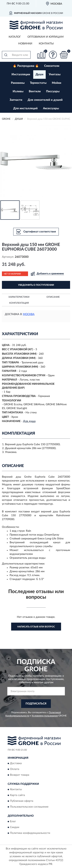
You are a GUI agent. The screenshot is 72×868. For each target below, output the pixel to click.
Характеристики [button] (19, 297)
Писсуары (53, 91)
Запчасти (16, 100)
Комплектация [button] (19, 303)
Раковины (18, 83)
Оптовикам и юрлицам (46, 37)
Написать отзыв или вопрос (36, 627)
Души (39, 74)
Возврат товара (20, 775)
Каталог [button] (15, 37)
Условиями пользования (45, 716)
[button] (53, 55)
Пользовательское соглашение (29, 807)
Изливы (18, 91)
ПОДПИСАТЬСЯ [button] (36, 704)
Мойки (57, 83)
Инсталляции (21, 74)
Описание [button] (53, 297)
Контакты (46, 44)
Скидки (15, 827)
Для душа (29, 421)
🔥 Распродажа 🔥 (26, 66)
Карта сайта (17, 795)
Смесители (52, 66)
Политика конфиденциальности (30, 833)
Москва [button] (29, 314)
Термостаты (38, 83)
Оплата (15, 769)
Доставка (16, 763)
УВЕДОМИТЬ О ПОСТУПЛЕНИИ (36, 285)
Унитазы (55, 74)
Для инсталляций (25, 108)
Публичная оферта (22, 801)
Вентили (35, 91)
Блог (13, 821)
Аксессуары (51, 108)
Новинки (25, 44)
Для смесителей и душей (45, 100)
